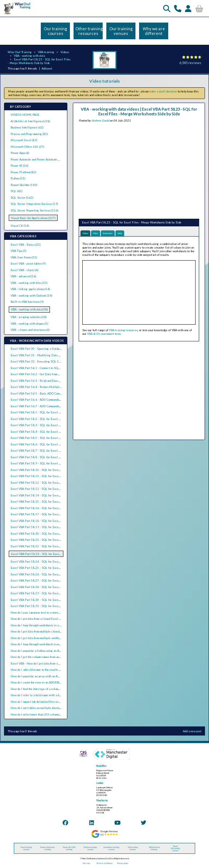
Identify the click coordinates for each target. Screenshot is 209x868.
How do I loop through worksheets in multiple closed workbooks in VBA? (56, 644)
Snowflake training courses (111, 848)
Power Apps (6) (20, 153)
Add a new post (192, 731)
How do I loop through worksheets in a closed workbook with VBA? (52, 625)
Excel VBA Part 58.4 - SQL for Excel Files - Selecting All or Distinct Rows (59, 432)
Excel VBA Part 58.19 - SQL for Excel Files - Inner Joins (47, 527)
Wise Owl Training (20, 52)
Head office (101, 766)
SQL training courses (133, 848)
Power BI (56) (19, 166)
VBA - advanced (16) (23, 276)
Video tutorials (104, 81)
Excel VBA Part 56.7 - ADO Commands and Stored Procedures (49, 406)
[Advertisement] (139, 170)
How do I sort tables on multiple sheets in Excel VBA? (44, 708)
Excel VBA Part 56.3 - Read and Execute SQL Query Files (48, 381)
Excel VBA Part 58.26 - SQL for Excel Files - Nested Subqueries (52, 574)
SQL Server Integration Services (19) (34, 204)
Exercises (108, 233)
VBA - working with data (29, 56)
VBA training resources (123, 330)
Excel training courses (26, 848)
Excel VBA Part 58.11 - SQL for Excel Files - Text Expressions (50, 476)
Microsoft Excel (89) (24, 140)
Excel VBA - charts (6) (24, 270)
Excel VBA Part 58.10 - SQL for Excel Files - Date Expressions (51, 470)
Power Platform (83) (23, 172)
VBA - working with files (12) (29, 283)
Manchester (102, 800)
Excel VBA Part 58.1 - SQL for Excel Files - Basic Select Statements (54, 412)
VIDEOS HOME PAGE (25, 115)
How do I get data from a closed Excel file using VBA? (44, 619)
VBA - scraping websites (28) (29, 317)
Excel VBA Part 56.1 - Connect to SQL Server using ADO (47, 368)
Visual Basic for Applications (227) (33, 218)
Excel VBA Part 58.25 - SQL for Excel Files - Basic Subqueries (51, 568)
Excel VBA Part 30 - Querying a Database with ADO (44, 349)
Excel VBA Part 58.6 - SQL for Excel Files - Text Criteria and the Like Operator (62, 444)
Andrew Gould (100, 120)
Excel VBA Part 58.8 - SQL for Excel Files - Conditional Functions (53, 457)
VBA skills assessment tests (104, 334)
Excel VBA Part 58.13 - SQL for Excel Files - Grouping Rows (50, 489)
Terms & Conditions (104, 863)
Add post (47, 68)
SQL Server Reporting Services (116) (34, 210)
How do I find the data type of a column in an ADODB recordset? (51, 689)
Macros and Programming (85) (29, 134)
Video (85, 233)
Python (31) (18, 178)
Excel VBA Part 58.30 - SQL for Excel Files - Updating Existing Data (55, 600)
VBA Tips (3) (18, 251)
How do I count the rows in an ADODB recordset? (42, 682)
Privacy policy (123, 863)
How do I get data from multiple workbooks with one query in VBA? (52, 638)
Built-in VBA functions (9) (27, 302)
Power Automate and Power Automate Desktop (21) (42, 159)
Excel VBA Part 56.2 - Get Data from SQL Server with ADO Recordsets (56, 374)
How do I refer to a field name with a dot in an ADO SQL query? (51, 695)
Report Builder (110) (24, 185)
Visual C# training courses (175, 848)
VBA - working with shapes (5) (29, 324)
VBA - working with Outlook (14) (31, 296)
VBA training (46, 52)
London (100, 783)
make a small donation (163, 91)
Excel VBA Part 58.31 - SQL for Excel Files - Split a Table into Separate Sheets (62, 606)
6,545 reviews (190, 63)
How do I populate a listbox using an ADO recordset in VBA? (48, 651)
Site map (86, 863)
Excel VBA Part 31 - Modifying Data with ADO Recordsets (48, 355)
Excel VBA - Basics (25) (25, 245)
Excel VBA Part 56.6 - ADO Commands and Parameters (45, 400)
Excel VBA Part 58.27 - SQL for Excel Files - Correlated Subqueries (54, 580)
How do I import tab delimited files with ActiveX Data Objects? (51, 702)
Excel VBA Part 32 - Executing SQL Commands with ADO (47, 361)
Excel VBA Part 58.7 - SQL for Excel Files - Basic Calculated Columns (55, 451)
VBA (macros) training (154, 848)
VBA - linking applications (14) (30, 289)
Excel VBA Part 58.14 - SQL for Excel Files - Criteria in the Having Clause (59, 495)
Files (96, 233)
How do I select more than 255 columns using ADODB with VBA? (51, 714)
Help (120, 233)
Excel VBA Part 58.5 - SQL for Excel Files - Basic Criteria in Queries (55, 438)
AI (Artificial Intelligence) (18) (30, 121)
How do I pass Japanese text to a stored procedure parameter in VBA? (54, 613)
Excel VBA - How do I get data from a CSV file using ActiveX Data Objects (58, 663)
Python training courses (90, 848)
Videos (65, 52)
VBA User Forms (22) (24, 257)
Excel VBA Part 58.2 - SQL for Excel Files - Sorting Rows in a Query (55, 419)
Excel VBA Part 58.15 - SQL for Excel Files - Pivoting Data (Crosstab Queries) (61, 502)
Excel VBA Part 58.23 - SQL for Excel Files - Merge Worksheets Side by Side (39, 61)
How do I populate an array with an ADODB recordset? (45, 676)
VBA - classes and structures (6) (30, 330)
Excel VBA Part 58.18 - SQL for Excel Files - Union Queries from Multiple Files (62, 521)
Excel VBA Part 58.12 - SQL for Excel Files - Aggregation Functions (54, 483)
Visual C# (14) (20, 226)
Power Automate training (48, 848)
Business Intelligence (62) (27, 127)
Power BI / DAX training (69, 848)
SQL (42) (16, 191)
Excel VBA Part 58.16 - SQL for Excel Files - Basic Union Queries (53, 508)
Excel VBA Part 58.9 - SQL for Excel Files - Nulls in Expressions (52, 463)
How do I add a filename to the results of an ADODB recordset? (50, 670)
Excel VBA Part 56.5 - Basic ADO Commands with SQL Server (50, 393)
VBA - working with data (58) (29, 309)
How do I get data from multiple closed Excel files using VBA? (49, 631)
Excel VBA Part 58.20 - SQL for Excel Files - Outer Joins (47, 534)
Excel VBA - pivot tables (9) (28, 263)
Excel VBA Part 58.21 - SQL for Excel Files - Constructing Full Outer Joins (59, 540)
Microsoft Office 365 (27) (27, 147)
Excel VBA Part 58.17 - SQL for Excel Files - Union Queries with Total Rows (60, 514)
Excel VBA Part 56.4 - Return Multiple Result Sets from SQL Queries (55, 387)
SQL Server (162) (22, 198)
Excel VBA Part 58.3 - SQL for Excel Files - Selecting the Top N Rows (56, 425)
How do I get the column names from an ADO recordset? (45, 657)
